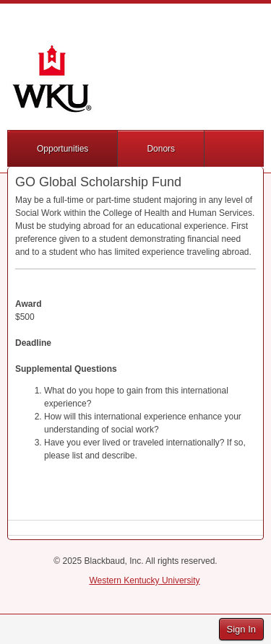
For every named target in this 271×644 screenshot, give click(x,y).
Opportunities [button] (63, 149)
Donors (161, 149)
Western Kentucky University (144, 580)
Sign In (241, 629)
